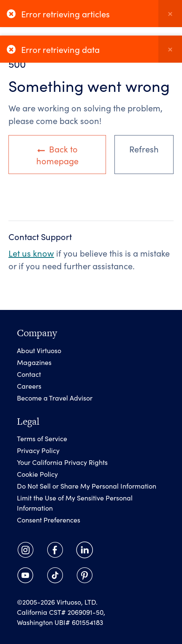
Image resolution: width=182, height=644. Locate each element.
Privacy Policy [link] (38, 450)
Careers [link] (29, 386)
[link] (25, 550)
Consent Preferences (49, 520)
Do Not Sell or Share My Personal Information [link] (87, 486)
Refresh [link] (144, 149)
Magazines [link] (34, 362)
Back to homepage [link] (57, 155)
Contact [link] (29, 374)
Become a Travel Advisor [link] (55, 398)
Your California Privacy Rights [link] (62, 462)
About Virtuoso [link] (39, 350)
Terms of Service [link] (42, 438)
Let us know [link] (31, 253)
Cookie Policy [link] (37, 474)
